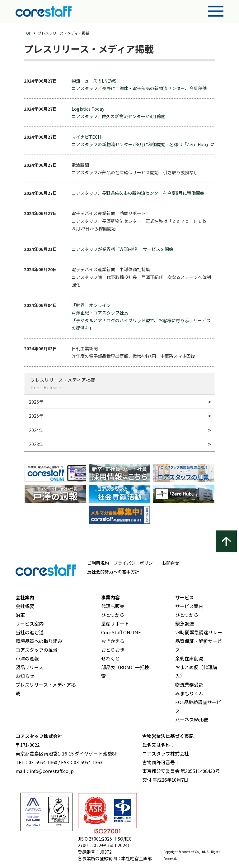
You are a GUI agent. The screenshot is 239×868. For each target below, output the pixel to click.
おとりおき (113, 650)
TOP (28, 33)
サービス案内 (30, 623)
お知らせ (25, 676)
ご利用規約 (98, 563)
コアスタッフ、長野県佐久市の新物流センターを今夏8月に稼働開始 (138, 193)
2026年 (36, 402)
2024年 (36, 430)
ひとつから (113, 615)
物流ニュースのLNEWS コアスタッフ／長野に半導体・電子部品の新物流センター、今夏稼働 (139, 85)
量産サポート (115, 623)
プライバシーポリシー (135, 563)
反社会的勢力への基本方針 (113, 572)
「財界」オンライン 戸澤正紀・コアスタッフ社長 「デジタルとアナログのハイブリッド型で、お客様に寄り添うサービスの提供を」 (141, 317)
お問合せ (171, 563)
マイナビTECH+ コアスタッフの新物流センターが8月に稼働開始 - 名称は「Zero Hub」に (143, 141)
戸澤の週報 (27, 658)
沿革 (20, 615)
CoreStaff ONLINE (121, 632)
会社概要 (25, 606)
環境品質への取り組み (39, 641)
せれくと (110, 658)
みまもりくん (189, 693)
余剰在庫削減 (189, 658)
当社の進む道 (30, 632)
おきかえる (113, 641)
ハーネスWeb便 (192, 719)
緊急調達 (185, 623)
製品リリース (29, 667)
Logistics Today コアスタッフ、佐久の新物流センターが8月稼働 (118, 113)
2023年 (36, 444)
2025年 (36, 416)
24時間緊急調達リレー (199, 632)
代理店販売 (113, 606)
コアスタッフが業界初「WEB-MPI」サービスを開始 (122, 249)
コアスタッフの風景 (37, 650)
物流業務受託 (189, 685)
